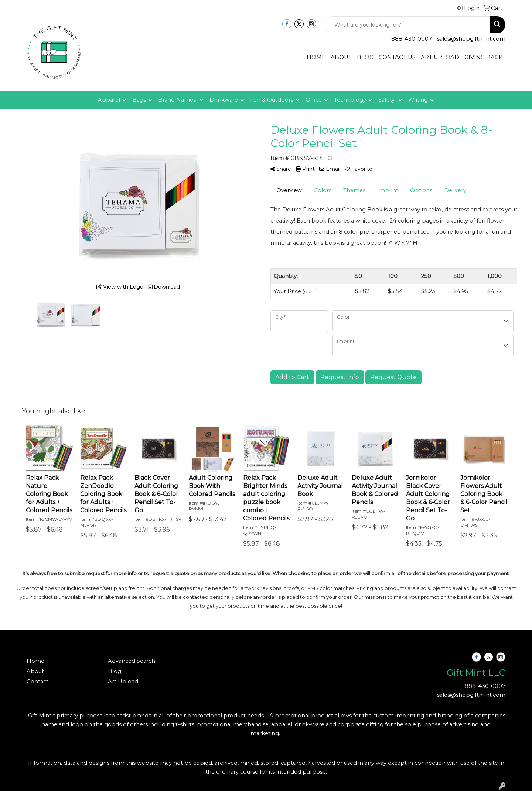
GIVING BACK (484, 57)
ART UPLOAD (440, 57)
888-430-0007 (412, 39)
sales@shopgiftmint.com (471, 39)
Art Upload (123, 682)
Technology (350, 100)
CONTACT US (397, 57)
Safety (387, 100)
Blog (115, 671)
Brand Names (178, 100)
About (35, 671)
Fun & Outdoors (272, 100)
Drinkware (224, 100)
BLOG (365, 57)
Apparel (109, 100)
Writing (418, 100)
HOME (316, 57)
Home (35, 661)
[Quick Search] (407, 25)
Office (314, 100)
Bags (139, 100)
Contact (37, 682)
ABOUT (341, 57)
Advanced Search (132, 661)
